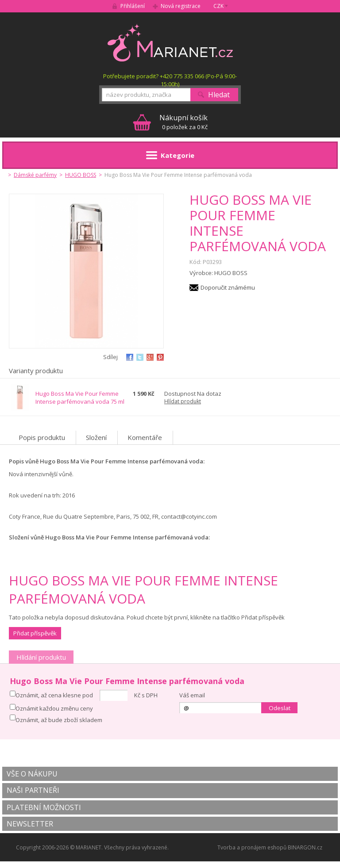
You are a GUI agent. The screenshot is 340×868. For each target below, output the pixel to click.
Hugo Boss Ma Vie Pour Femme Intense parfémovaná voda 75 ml (80, 398)
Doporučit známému (228, 287)
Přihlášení (133, 6)
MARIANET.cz (170, 42)
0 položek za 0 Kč (184, 122)
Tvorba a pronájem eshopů (252, 847)
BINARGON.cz (305, 847)
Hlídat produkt (183, 401)
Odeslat (280, 708)
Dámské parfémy (35, 175)
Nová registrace (181, 6)
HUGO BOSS (81, 175)
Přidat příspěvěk (35, 633)
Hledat (219, 95)
